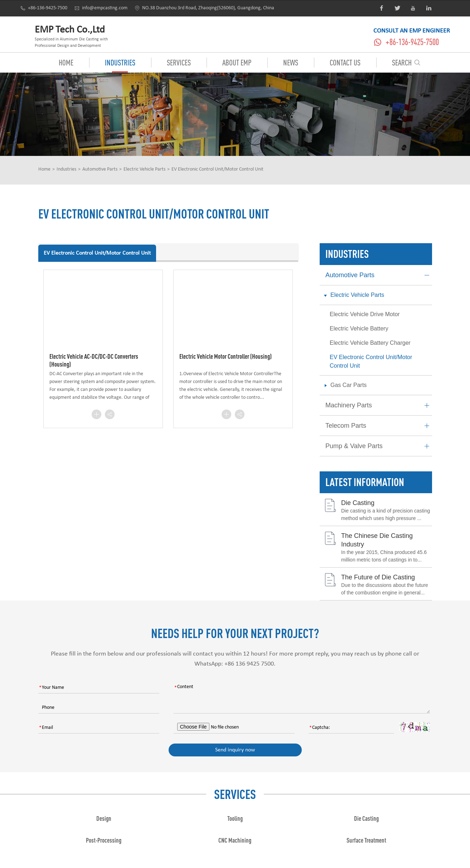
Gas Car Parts (343, 386)
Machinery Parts (379, 405)
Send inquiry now (235, 750)
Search (406, 62)
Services (179, 62)
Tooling (235, 818)
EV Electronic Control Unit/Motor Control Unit (217, 169)
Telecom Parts (379, 426)
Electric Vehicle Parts (144, 169)
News (291, 62)
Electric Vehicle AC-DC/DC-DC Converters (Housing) (94, 360)
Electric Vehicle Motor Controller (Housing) (226, 356)
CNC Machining (235, 840)
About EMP (237, 62)
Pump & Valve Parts (379, 446)
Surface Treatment (366, 840)
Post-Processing (104, 840)
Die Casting (358, 503)
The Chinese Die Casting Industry (377, 540)
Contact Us (345, 62)
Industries (120, 62)
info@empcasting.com (101, 8)
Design (104, 818)
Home (66, 62)
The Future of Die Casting (378, 577)
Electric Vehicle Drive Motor (365, 314)
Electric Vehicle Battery (359, 328)
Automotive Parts (100, 169)
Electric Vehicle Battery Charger (370, 343)
